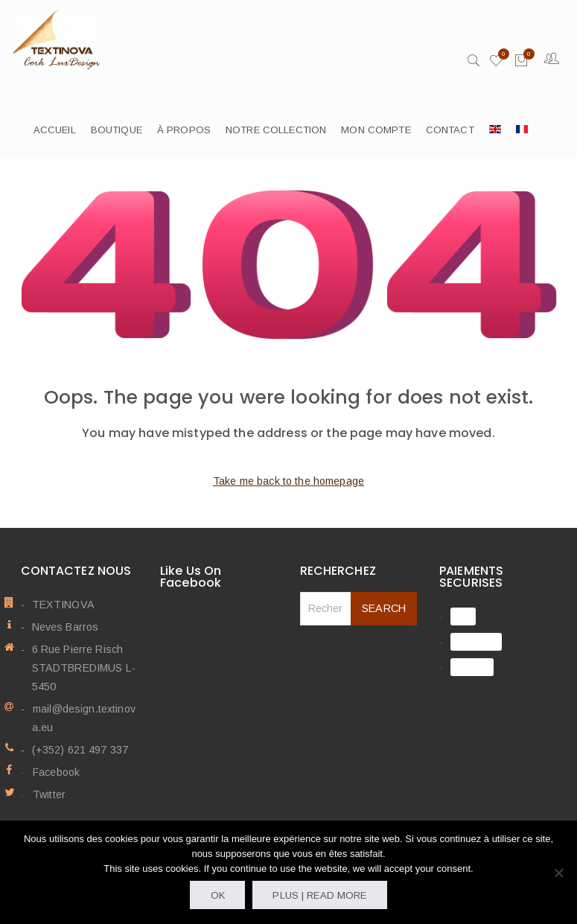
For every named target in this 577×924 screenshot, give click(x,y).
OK (218, 895)
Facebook (55, 774)
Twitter (48, 795)
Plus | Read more (319, 895)
